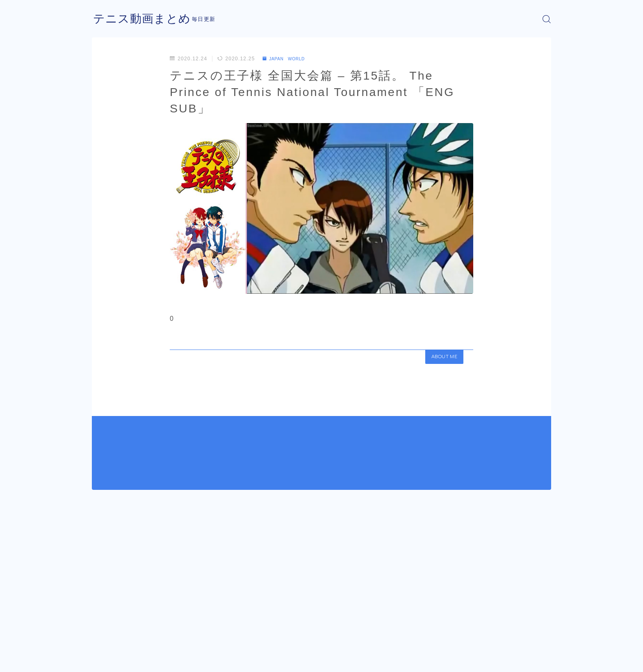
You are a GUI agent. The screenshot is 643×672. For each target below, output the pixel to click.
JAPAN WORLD (288, 59)
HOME (101, 635)
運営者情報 (105, 660)
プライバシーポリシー (161, 660)
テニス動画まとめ (145, 19)
